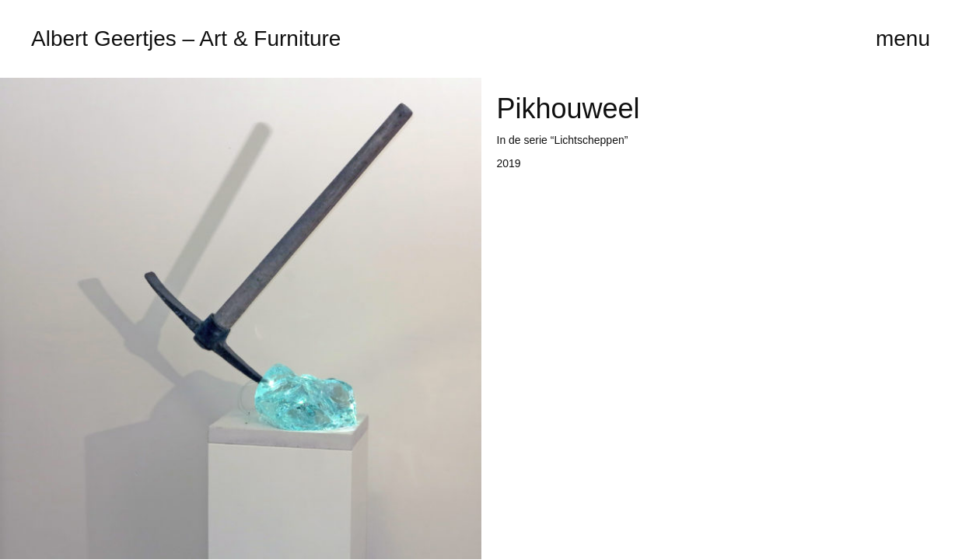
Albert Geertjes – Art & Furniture (186, 38)
